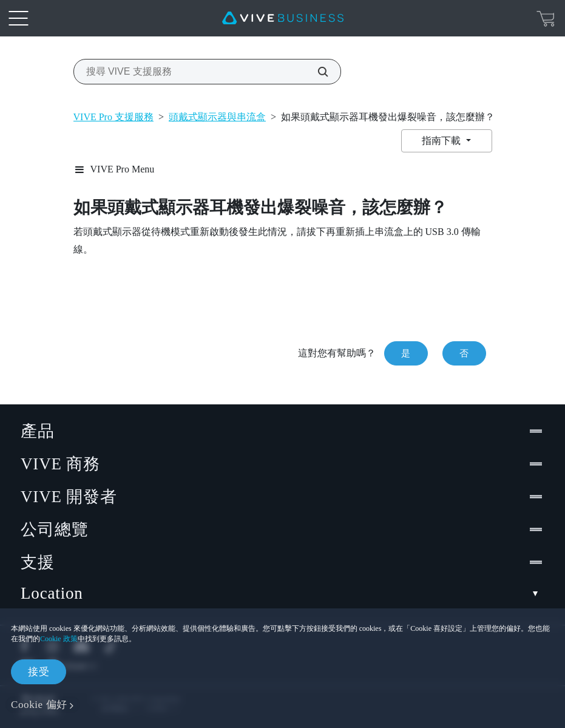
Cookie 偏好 (39, 705)
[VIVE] (283, 18)
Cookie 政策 (59, 639)
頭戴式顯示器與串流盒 (217, 117)
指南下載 (442, 141)
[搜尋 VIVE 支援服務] (316, 72)
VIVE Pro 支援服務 (113, 117)
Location (282, 594)
